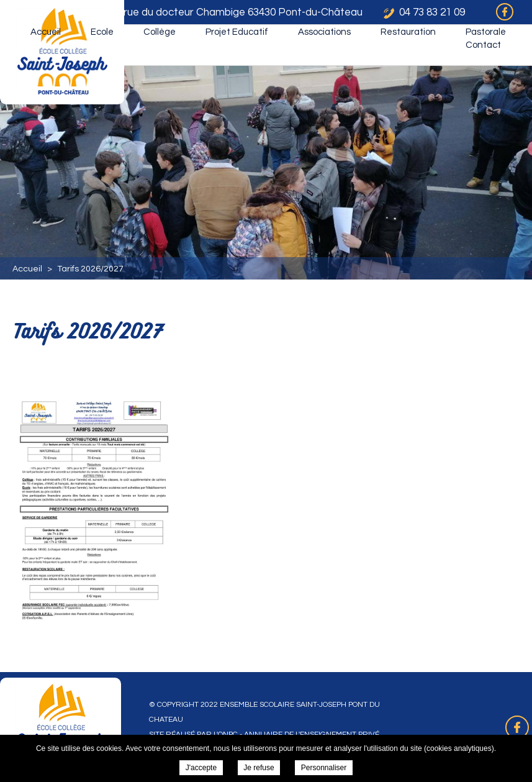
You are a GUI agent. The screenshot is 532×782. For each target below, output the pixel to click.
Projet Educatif (237, 32)
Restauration (408, 32)
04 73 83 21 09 (432, 12)
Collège (160, 32)
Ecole (102, 32)
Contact (483, 45)
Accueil (46, 32)
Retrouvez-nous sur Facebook (517, 727)
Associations (324, 32)
